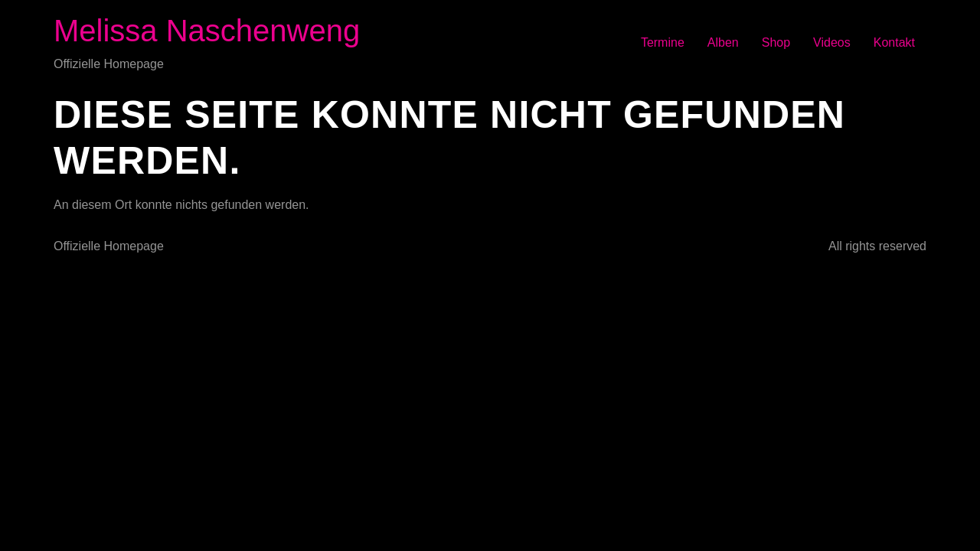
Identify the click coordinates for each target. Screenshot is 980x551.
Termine (663, 42)
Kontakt (894, 42)
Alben (723, 42)
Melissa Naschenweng (207, 31)
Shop (776, 42)
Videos (832, 42)
